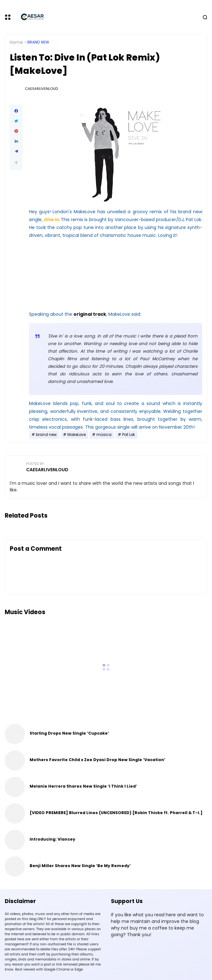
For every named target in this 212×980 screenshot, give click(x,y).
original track (90, 314)
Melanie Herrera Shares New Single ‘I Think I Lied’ (83, 786)
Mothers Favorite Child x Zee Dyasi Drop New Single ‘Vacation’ (97, 760)
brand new (38, 42)
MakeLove (77, 435)
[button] (16, 163)
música (104, 435)
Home (16, 42)
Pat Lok (129, 435)
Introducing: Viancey (52, 839)
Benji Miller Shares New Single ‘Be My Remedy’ (80, 866)
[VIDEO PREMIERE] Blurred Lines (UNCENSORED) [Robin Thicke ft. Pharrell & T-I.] (116, 813)
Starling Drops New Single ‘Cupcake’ (69, 733)
